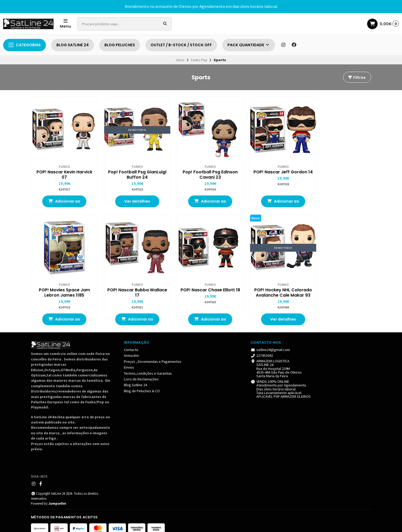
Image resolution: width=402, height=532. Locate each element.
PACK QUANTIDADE (249, 45)
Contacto (131, 343)
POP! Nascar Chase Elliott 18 (132, 285)
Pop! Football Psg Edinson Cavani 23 (201, 171)
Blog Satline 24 (135, 378)
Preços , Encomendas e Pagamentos (153, 354)
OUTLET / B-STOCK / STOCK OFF (181, 45)
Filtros (357, 78)
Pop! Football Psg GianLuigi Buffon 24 (132, 171)
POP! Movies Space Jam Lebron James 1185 (340, 171)
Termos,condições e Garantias (148, 366)
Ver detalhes (132, 198)
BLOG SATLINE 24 (73, 45)
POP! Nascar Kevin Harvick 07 (62, 171)
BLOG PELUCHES (120, 45)
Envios (129, 360)
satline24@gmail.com (270, 343)
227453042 (262, 348)
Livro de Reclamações (141, 372)
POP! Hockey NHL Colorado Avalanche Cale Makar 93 (201, 285)
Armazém (131, 348)
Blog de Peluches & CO (142, 384)
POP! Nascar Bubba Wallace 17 (62, 285)
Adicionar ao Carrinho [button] (62, 200)
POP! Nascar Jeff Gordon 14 (270, 171)
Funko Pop (199, 60)
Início (180, 60)
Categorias (25, 45)
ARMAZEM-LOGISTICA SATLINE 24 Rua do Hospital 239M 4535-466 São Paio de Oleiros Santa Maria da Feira (276, 361)
